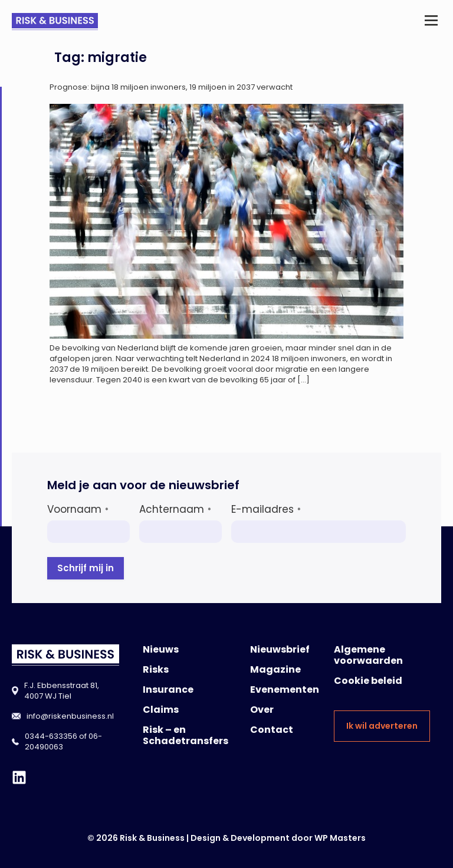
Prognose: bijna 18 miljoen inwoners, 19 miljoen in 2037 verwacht (171, 87)
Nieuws (161, 649)
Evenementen (285, 690)
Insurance (168, 690)
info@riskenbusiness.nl (70, 716)
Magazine (275, 669)
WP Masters (340, 838)
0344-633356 (51, 736)
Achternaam (175, 509)
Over (262, 710)
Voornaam (78, 509)
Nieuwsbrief (280, 649)
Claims (161, 710)
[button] (431, 22)
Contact (272, 730)
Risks (156, 669)
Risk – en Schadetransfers (186, 735)
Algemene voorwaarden (368, 655)
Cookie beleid (368, 681)
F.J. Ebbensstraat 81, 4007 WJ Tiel (62, 691)
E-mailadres (266, 509)
